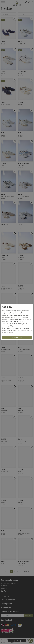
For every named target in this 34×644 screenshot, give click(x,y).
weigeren (9, 329)
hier (11, 325)
